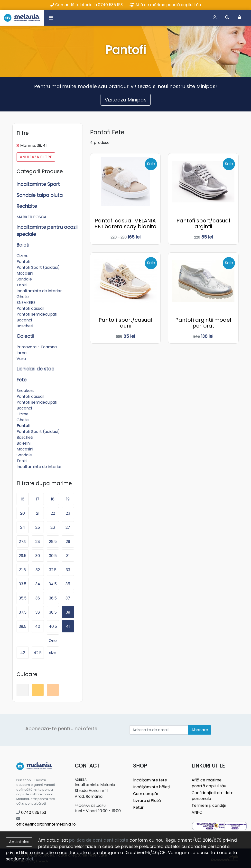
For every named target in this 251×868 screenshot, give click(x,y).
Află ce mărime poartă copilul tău (165, 5)
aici (29, 859)
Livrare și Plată (147, 801)
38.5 (53, 612)
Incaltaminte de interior (39, 291)
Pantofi (23, 262)
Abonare (200, 730)
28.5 (53, 542)
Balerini (23, 443)
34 (38, 584)
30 (38, 556)
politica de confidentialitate (99, 840)
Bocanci (24, 320)
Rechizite (27, 206)
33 (68, 570)
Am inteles (19, 842)
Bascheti (25, 326)
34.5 (53, 584)
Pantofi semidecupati (37, 314)
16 (23, 499)
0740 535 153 (31, 813)
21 (38, 513)
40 (38, 626)
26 (53, 527)
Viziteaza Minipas (126, 100)
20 (23, 513)
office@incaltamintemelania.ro (46, 822)
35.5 (23, 598)
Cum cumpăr (146, 794)
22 (53, 513)
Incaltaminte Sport (38, 184)
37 (68, 598)
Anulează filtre (36, 157)
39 (68, 612)
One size (53, 642)
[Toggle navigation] (51, 18)
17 (38, 499)
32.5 (53, 570)
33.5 (23, 584)
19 (68, 499)
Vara (21, 359)
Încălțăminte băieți (151, 787)
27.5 (23, 542)
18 (53, 499)
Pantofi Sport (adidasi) (38, 267)
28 (38, 542)
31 (68, 556)
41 (68, 626)
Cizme (23, 256)
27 (68, 527)
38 (38, 612)
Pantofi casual (30, 308)
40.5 (53, 626)
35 (68, 584)
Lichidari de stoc (35, 369)
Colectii (25, 336)
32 (38, 570)
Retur (138, 807)
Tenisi (22, 285)
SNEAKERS (26, 303)
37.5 (23, 612)
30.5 (53, 556)
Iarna (22, 353)
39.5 (23, 626)
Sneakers (25, 391)
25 (38, 527)
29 (68, 542)
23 (68, 513)
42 (23, 653)
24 (23, 527)
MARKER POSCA (32, 217)
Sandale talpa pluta (40, 195)
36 (38, 598)
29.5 (23, 556)
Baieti (23, 245)
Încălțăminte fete (150, 780)
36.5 (53, 598)
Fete (22, 380)
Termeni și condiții (209, 805)
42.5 (38, 653)
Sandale (24, 279)
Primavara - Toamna (37, 347)
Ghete (23, 297)
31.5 (23, 570)
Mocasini (25, 273)
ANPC (197, 812)
